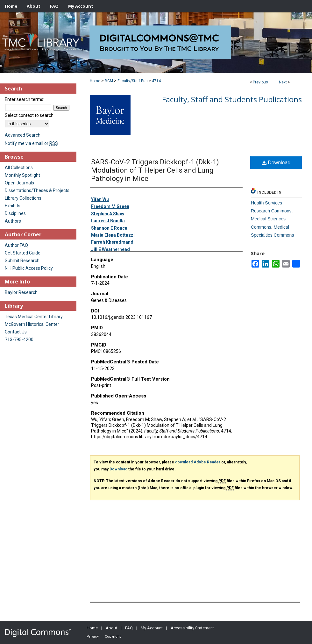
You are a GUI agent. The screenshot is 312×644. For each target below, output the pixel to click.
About (111, 628)
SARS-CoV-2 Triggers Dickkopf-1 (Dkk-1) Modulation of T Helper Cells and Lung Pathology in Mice (155, 170)
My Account (152, 628)
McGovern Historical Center (32, 324)
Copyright (113, 637)
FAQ (129, 628)
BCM (109, 81)
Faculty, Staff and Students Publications (232, 99)
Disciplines (15, 213)
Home (95, 81)
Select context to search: (30, 115)
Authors (13, 221)
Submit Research (22, 261)
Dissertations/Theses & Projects (37, 190)
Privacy (93, 637)
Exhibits (13, 206)
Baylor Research (21, 292)
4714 (156, 81)
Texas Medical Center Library (34, 317)
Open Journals (19, 183)
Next (283, 82)
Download (276, 163)
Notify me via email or (31, 143)
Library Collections (23, 198)
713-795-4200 (19, 340)
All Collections (19, 168)
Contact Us (16, 332)
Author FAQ (16, 245)
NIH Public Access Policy (29, 268)
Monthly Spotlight (22, 175)
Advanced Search (23, 135)
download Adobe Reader (198, 462)
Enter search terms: (25, 99)
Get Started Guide (23, 253)
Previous (260, 82)
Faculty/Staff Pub (132, 81)
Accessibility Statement (192, 628)
